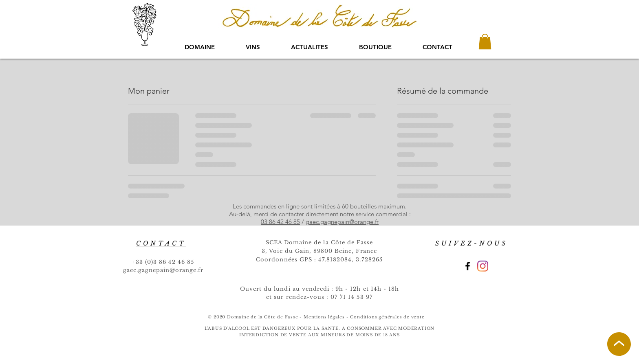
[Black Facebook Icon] (468, 266)
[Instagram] (483, 266)
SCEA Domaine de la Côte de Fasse (319, 242)
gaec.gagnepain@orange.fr (342, 222)
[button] (485, 42)
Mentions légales (323, 317)
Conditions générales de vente (387, 317)
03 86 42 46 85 (280, 222)
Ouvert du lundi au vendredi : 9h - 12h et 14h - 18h (319, 289)
